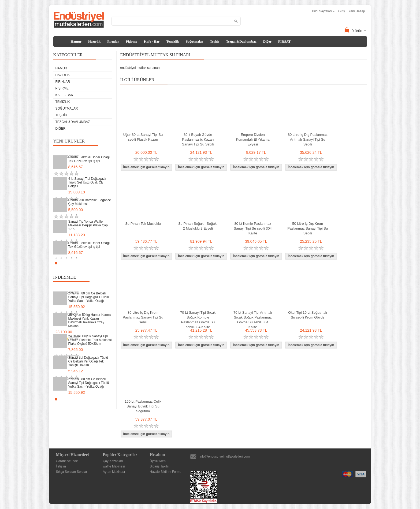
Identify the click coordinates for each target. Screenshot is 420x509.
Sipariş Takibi (159, 466)
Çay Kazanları (113, 461)
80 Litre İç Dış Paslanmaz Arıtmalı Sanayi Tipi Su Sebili (308, 139)
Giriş (342, 11)
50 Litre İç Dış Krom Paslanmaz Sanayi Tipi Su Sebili (308, 228)
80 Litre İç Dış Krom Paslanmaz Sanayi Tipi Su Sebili (143, 317)
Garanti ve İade (67, 461)
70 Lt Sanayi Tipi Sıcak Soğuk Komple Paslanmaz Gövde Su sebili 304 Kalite (198, 320)
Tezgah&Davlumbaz (241, 41)
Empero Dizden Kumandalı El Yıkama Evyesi (253, 139)
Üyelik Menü (159, 461)
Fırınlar (113, 41)
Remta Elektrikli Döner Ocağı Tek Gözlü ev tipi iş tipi (89, 159)
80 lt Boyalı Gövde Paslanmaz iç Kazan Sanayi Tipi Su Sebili (198, 139)
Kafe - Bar (152, 41)
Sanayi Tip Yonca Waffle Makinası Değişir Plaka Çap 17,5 (88, 225)
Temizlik (173, 41)
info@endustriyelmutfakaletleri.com (225, 456)
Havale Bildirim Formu (166, 472)
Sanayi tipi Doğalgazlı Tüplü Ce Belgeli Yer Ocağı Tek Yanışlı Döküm (88, 361)
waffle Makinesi (114, 466)
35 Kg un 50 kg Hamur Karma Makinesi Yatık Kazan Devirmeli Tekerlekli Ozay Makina (90, 320)
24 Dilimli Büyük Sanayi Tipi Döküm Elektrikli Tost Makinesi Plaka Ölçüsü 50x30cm (90, 340)
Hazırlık (94, 41)
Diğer (267, 41)
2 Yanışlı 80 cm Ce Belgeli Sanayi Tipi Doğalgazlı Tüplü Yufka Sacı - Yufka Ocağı (89, 297)
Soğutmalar (194, 41)
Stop (110, 263)
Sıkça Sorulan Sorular (72, 472)
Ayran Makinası (114, 472)
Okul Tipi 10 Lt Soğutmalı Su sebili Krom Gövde (308, 315)
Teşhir (215, 41)
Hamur (76, 41)
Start (106, 263)
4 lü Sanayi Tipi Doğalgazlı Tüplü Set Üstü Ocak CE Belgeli (87, 182)
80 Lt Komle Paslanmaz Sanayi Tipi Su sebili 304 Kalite (253, 228)
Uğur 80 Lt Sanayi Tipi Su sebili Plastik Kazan (143, 137)
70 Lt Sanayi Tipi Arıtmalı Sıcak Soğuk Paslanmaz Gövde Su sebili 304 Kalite (253, 320)
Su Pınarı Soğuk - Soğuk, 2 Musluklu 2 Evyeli (198, 226)
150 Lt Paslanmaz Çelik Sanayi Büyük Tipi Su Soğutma (143, 406)
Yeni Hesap (357, 11)
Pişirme (131, 41)
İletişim (61, 466)
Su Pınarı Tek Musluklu (143, 224)
